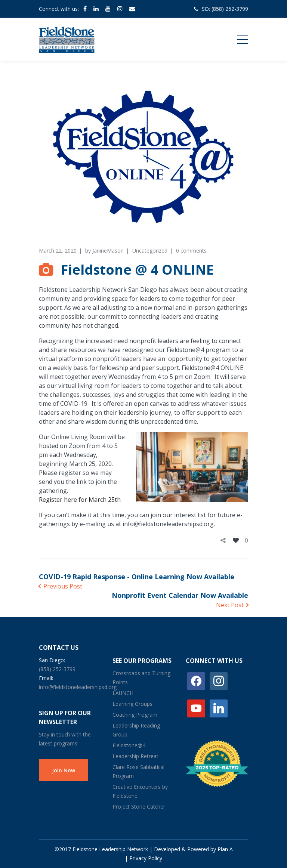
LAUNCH (123, 693)
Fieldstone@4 (129, 745)
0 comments (191, 251)
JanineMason (108, 251)
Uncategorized (150, 251)
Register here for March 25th (80, 500)
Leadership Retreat (135, 756)
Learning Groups (132, 704)
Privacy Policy (146, 858)
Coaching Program (135, 715)
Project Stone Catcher (139, 807)
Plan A (225, 849)
